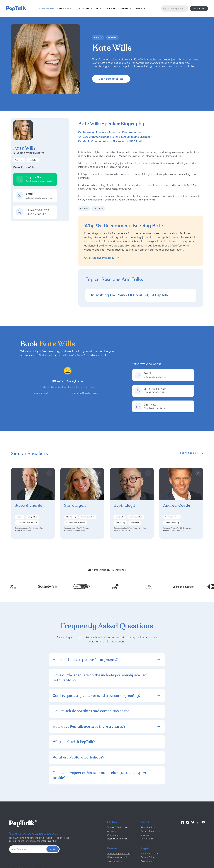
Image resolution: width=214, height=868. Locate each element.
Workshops (112, 831)
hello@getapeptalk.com (60, 393)
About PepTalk (148, 827)
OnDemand (113, 835)
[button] (63, 9)
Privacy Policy (148, 857)
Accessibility (147, 861)
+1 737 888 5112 (154, 392)
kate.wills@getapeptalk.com (40, 198)
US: (36, 214)
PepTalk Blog (147, 839)
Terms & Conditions (150, 853)
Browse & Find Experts (118, 827)
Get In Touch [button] (199, 9)
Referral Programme (151, 831)
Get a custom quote (111, 79)
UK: (37, 210)
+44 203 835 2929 (155, 389)
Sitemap (145, 835)
